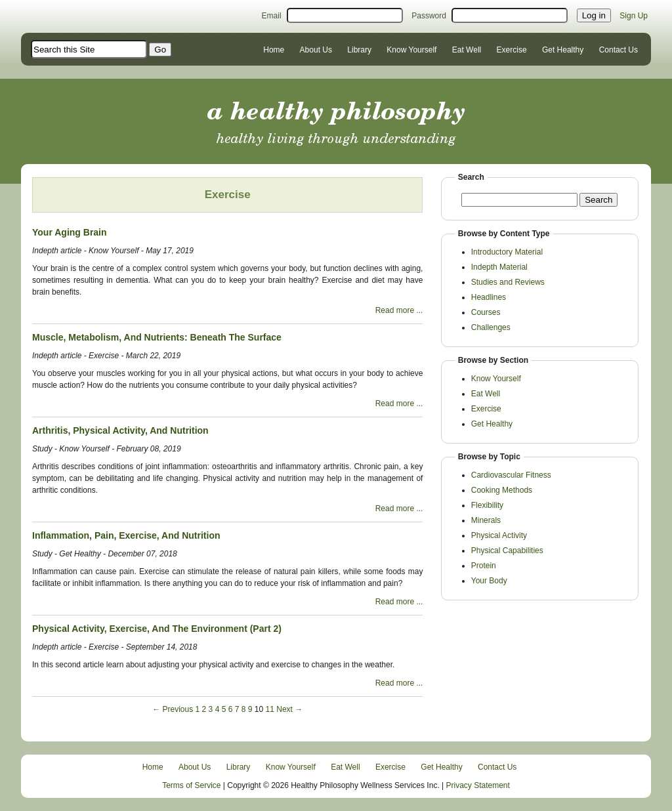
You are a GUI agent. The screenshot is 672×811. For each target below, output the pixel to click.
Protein (484, 566)
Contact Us (619, 50)
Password (429, 16)
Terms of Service (191, 785)
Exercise (512, 50)
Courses (486, 312)
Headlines (489, 297)
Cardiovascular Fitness (511, 475)
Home (274, 50)
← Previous (173, 709)
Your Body (489, 581)
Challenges (491, 327)
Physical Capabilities (507, 551)
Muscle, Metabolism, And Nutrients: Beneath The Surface (157, 337)
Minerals (486, 520)
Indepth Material (499, 267)
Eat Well (467, 50)
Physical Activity (499, 535)
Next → (289, 709)
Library (359, 50)
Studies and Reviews (508, 282)
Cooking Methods (502, 490)
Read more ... (399, 310)
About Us (316, 50)
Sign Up (634, 16)
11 (270, 709)
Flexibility (487, 505)
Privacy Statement (478, 785)
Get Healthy (563, 50)
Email (272, 16)
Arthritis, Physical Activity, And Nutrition (120, 430)
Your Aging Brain (70, 232)
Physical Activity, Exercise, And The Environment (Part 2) (157, 629)
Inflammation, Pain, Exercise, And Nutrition (126, 535)
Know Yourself (411, 50)
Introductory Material (507, 252)
